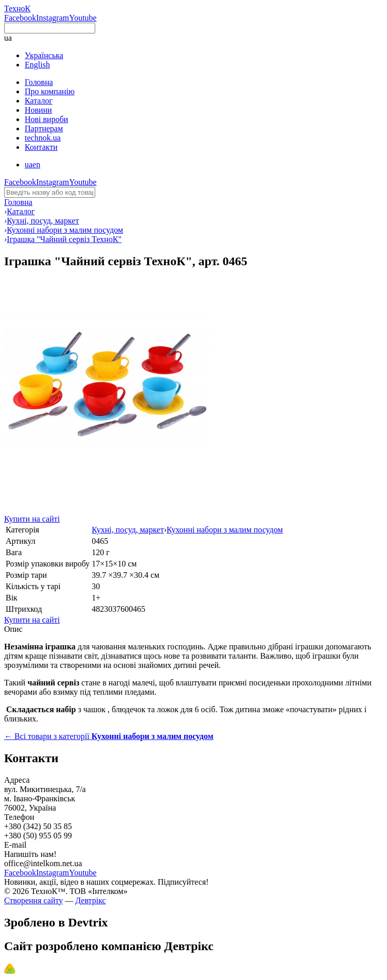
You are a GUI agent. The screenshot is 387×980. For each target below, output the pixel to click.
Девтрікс (90, 900)
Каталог (39, 101)
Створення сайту (33, 900)
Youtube (83, 18)
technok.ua (43, 138)
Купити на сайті (32, 519)
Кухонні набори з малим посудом (225, 530)
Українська (44, 55)
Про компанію (50, 91)
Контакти (41, 147)
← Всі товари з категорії (109, 736)
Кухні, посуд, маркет (128, 530)
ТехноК (17, 8)
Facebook (20, 18)
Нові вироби (46, 119)
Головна (39, 82)
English (37, 65)
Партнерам (44, 128)
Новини (38, 110)
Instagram (52, 18)
